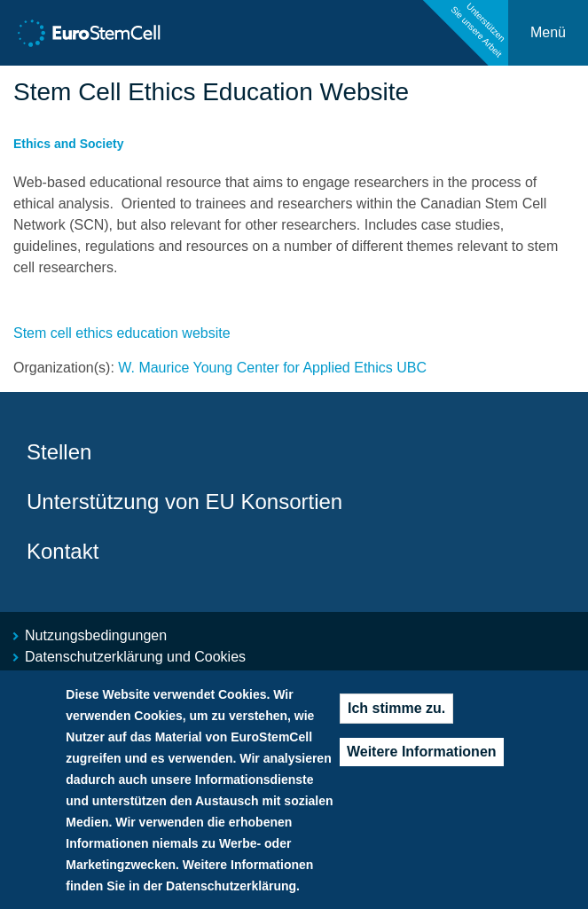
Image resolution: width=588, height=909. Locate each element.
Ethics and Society (68, 144)
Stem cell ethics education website (122, 333)
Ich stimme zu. (396, 716)
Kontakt (63, 551)
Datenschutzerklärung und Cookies (135, 657)
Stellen (59, 452)
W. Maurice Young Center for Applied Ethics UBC (272, 368)
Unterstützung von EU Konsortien (184, 502)
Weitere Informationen (422, 760)
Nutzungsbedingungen (96, 635)
